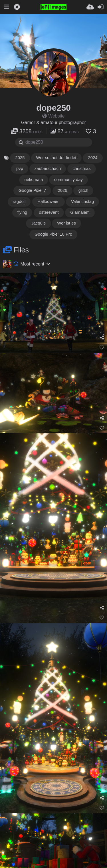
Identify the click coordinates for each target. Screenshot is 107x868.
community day (68, 180)
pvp (20, 168)
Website (53, 116)
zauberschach (48, 168)
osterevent (49, 212)
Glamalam (80, 212)
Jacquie (38, 223)
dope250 (53, 108)
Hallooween (49, 201)
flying (22, 212)
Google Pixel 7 (32, 190)
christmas (82, 168)
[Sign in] (100, 7)
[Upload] (90, 7)
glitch (84, 190)
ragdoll (20, 201)
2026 (62, 190)
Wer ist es (67, 223)
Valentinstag (83, 201)
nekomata (34, 180)
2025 (20, 158)
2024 (93, 158)
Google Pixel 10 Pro (53, 234)
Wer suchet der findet (56, 158)
